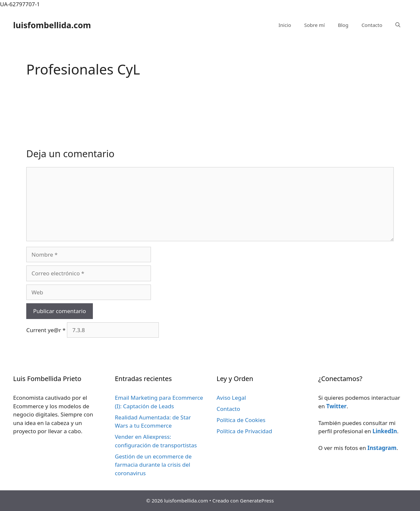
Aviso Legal (231, 398)
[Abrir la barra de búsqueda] (398, 25)
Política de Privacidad (244, 431)
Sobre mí (315, 25)
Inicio (285, 25)
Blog (343, 25)
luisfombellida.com (52, 25)
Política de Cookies (241, 420)
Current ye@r (46, 330)
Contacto (372, 25)
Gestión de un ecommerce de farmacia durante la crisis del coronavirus (153, 465)
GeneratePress (257, 500)
